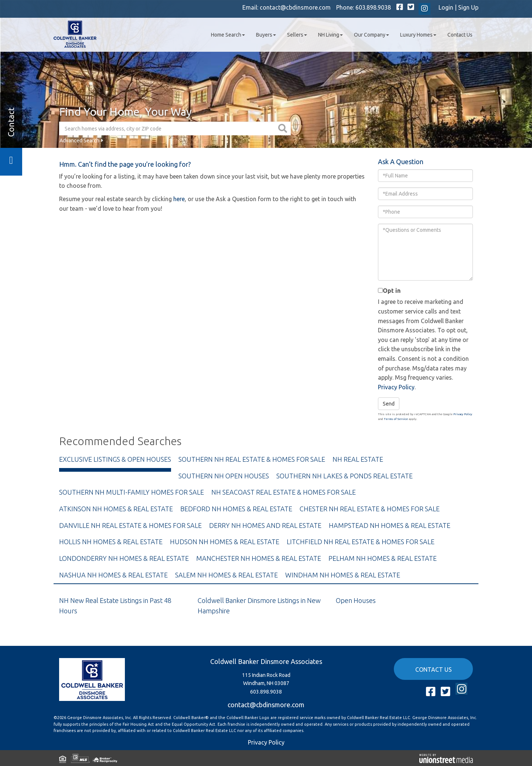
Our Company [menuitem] (371, 35)
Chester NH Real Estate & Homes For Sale (370, 509)
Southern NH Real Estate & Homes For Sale (252, 459)
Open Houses (356, 600)
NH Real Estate (358, 459)
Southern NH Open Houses (224, 476)
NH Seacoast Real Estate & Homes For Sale (284, 492)
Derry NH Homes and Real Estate (265, 525)
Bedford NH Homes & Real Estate (236, 509)
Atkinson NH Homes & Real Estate (116, 509)
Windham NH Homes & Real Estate (343, 575)
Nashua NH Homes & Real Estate (113, 575)
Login (446, 7)
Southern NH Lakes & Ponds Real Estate (345, 476)
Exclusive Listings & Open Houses (115, 459)
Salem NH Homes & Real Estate (226, 575)
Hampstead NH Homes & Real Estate (390, 525)
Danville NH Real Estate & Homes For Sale (130, 525)
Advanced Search (79, 140)
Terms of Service (396, 419)
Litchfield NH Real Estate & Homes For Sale (361, 542)
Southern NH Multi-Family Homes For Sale (132, 492)
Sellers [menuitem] (297, 35)
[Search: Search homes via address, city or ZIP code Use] (168, 128)
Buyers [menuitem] (266, 35)
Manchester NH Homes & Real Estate (259, 558)
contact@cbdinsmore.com (295, 7)
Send (389, 404)
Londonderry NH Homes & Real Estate (124, 558)
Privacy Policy (396, 387)
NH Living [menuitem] (330, 35)
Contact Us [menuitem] (460, 35)
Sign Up (468, 7)
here (179, 199)
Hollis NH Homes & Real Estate (111, 542)
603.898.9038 (373, 7)
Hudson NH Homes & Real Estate (225, 542)
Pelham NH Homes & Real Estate (383, 558)
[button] (284, 128)
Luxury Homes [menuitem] (418, 35)
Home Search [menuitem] (228, 35)
